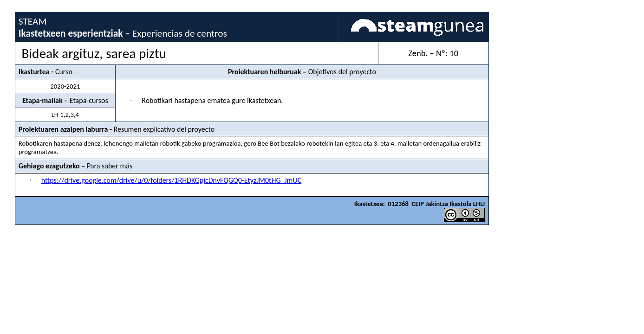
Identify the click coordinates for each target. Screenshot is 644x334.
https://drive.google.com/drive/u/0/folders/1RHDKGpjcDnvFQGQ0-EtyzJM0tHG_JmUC (171, 180)
